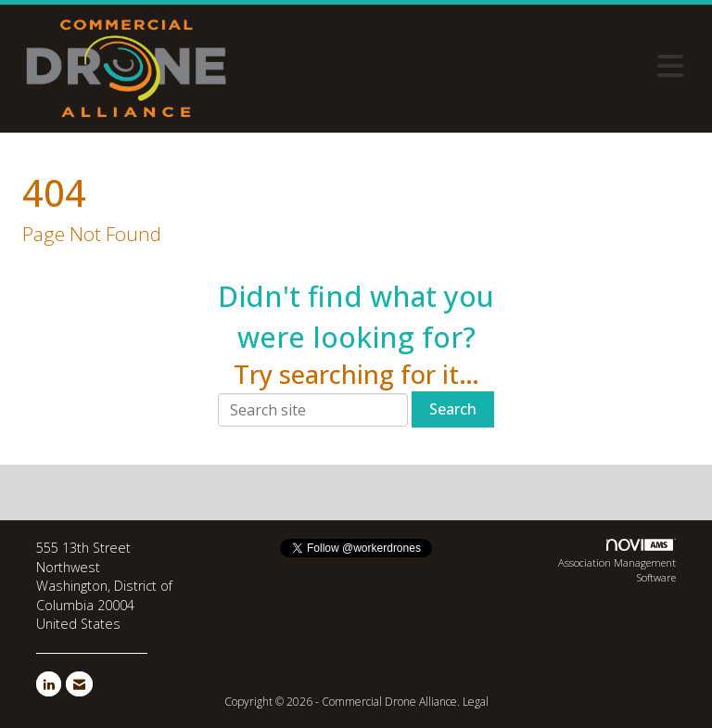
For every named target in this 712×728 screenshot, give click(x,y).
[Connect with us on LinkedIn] (49, 684)
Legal (476, 702)
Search (453, 409)
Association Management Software (617, 562)
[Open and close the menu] (466, 66)
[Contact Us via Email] (79, 684)
